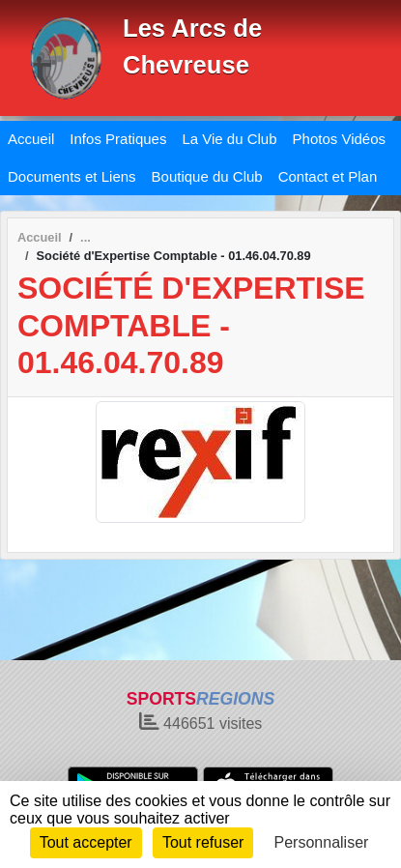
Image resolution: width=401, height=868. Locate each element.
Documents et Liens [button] (72, 176)
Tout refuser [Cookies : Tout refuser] (203, 842)
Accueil (31, 139)
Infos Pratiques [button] (118, 139)
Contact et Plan (328, 176)
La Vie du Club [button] (229, 139)
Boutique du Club (207, 176)
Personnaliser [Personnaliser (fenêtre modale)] (322, 842)
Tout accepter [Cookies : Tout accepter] (86, 842)
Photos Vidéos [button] (339, 139)
